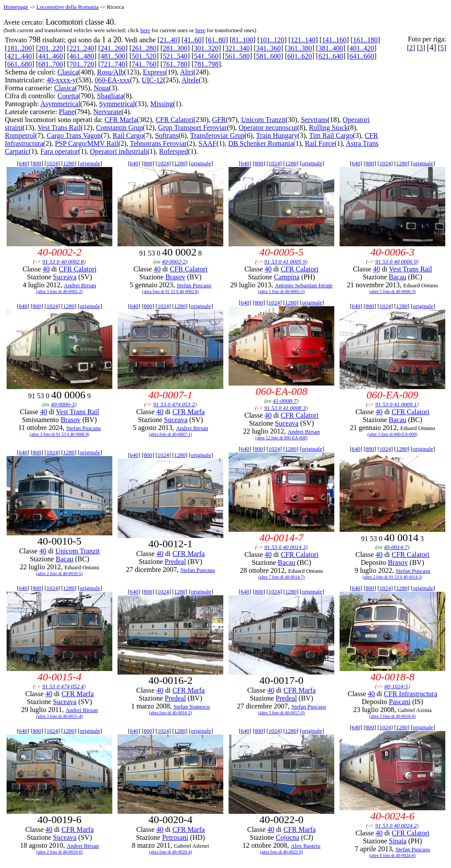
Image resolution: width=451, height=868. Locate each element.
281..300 (175, 48)
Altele (190, 80)
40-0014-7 (396, 547)
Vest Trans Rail (59, 128)
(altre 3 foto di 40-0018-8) (393, 716)
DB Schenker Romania (261, 143)
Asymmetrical (60, 104)
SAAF (208, 143)
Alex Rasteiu (306, 846)
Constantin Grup (119, 128)
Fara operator (59, 151)
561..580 (237, 56)
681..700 (51, 64)
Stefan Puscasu (194, 285)
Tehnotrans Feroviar (158, 143)
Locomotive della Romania (67, 7)
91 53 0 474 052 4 (63, 686)
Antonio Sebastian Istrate (304, 285)
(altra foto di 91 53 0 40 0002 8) (170, 291)
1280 (69, 163)
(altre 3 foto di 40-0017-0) (282, 713)
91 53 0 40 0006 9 (396, 262)
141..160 (334, 40)
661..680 (19, 64)
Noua (102, 88)
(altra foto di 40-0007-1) (170, 434)
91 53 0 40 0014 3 (285, 547)
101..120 (272, 40)
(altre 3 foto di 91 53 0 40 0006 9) (59, 434)
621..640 (331, 56)
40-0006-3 (63, 404)
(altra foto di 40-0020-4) (170, 852)
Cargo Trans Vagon (74, 135)
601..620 (299, 56)
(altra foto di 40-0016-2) (170, 713)
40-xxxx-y (61, 80)
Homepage (16, 7)
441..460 (51, 56)
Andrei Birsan (80, 285)
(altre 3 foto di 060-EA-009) (392, 434)
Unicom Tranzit (263, 120)
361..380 (299, 48)
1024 (52, 163)
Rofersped (174, 151)
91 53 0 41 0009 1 (396, 404)
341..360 (269, 48)
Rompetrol (20, 135)
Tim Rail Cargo (331, 135)
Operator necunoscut (268, 128)
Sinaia (398, 841)
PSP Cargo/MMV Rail (87, 143)
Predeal (175, 562)
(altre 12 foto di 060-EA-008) (281, 438)
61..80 (217, 40)
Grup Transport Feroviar (192, 128)
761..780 (175, 64)
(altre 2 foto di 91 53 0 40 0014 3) (392, 577)
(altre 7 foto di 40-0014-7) (282, 577)
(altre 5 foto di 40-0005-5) (282, 291)
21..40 (169, 40)
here (145, 30)
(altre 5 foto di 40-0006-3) (393, 291)
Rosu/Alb (110, 72)
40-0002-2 (174, 262)
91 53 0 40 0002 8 (63, 262)
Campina (287, 277)
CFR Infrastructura (410, 694)
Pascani (400, 702)
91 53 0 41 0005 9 (285, 262)
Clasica (68, 72)
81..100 (243, 40)
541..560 (206, 56)
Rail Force (320, 143)
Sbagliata (110, 96)
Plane (67, 112)
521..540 (175, 56)
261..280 (144, 48)
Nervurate (107, 112)
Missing (162, 104)
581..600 (269, 56)
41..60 (193, 40)
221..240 (82, 48)
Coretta (68, 96)
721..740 (113, 64)
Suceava (65, 277)
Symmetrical (117, 104)
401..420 (362, 48)
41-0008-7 (285, 401)
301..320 (206, 48)
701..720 (82, 64)
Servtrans (314, 120)
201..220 (51, 48)
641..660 (362, 56)
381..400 (331, 48)
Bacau (398, 277)
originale (90, 163)
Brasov (175, 277)
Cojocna (287, 837)
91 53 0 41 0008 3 (285, 408)
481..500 (113, 56)
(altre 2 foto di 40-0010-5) (60, 573)
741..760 (144, 64)
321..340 (237, 48)
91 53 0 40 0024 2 (396, 825)
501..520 (144, 56)
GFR (219, 120)
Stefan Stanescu (192, 707)
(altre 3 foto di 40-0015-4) (60, 716)
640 (23, 163)
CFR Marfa (120, 120)
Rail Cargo (128, 135)
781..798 (206, 64)
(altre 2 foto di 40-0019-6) (60, 852)
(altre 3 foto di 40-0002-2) (60, 291)
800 (37, 163)
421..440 (19, 56)
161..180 (365, 40)
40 (46, 269)
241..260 (113, 48)
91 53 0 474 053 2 (174, 404)
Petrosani (175, 837)
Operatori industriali (118, 151)
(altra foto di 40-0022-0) (281, 852)
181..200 (19, 48)
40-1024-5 (396, 686)
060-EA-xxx (112, 80)
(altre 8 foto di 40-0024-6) (393, 855)
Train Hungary (277, 135)
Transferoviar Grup (217, 135)
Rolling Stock (328, 128)
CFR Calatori (174, 120)
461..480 (82, 56)
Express (154, 72)
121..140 (303, 40)
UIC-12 (153, 80)
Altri (187, 72)
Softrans (167, 135)
